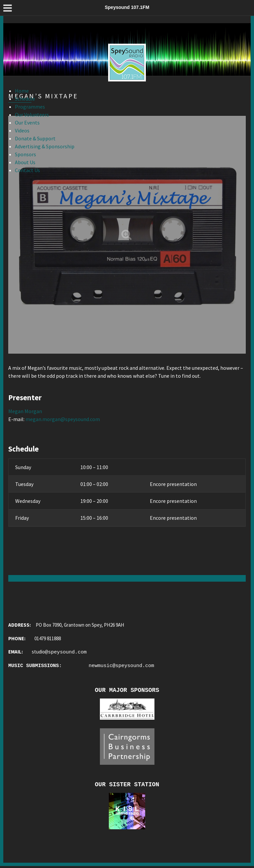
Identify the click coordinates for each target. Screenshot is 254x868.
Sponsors (25, 154)
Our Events (27, 122)
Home (22, 91)
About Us (25, 162)
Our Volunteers (32, 115)
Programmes (30, 107)
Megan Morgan (25, 411)
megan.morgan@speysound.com (63, 419)
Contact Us (27, 170)
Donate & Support (35, 138)
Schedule (25, 99)
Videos (22, 130)
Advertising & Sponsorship (45, 146)
